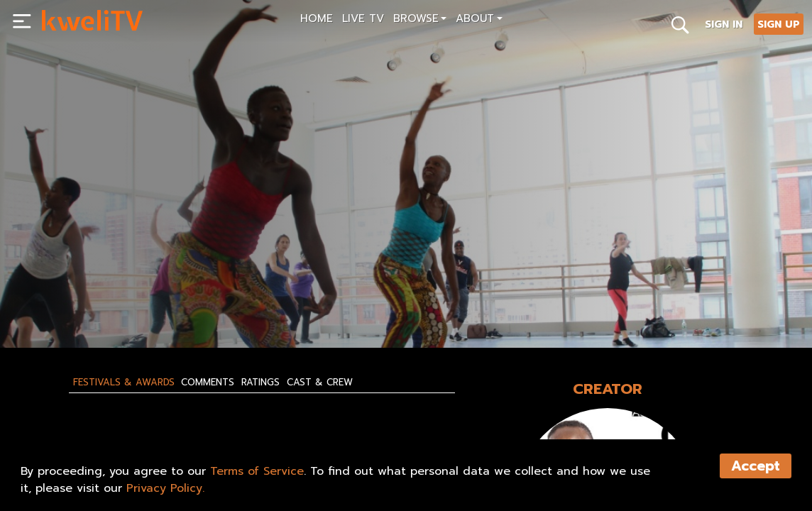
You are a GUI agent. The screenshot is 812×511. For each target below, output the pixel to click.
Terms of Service (257, 471)
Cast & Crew (320, 383)
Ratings (260, 383)
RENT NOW (175, 304)
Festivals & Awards (124, 383)
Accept (756, 466)
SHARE (243, 304)
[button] (420, 20)
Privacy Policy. (165, 488)
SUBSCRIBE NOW (83, 304)
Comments (208, 383)
